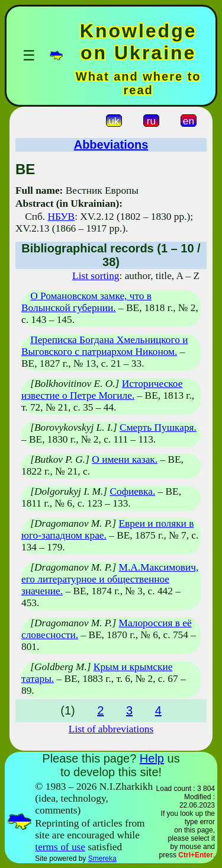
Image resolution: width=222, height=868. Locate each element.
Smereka (102, 859)
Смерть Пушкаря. (158, 427)
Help (152, 758)
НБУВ (61, 217)
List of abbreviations (111, 729)
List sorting (96, 276)
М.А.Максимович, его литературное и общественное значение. (110, 579)
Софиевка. (132, 491)
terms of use (60, 847)
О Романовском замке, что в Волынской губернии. (86, 302)
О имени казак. (125, 459)
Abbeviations (111, 145)
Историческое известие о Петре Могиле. (102, 390)
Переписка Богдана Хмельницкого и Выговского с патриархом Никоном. (104, 346)
